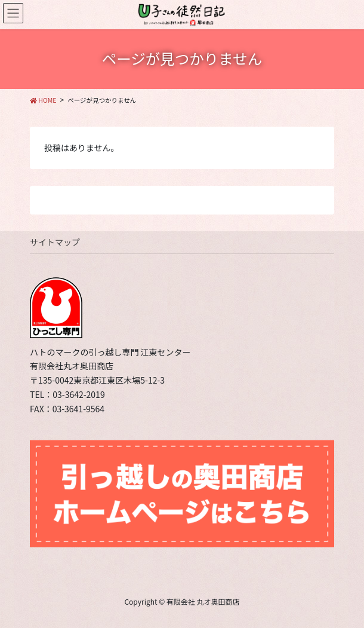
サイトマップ (55, 242)
